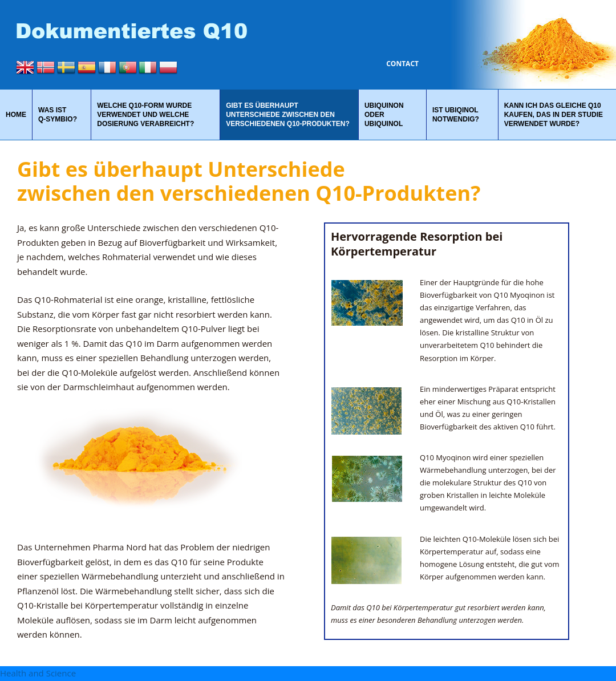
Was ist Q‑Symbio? (58, 115)
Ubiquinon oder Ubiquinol (384, 115)
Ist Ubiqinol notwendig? (456, 115)
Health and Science (38, 673)
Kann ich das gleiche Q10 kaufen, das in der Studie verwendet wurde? (554, 115)
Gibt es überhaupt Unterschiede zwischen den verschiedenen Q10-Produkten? (288, 115)
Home (16, 115)
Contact (402, 64)
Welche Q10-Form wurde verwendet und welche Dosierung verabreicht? (145, 115)
